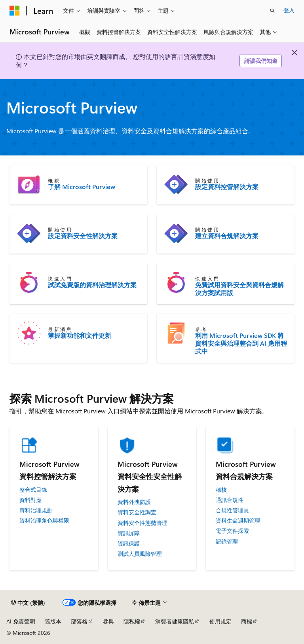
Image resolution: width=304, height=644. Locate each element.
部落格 (79, 621)
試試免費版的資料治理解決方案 (92, 285)
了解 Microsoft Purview (82, 187)
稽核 (221, 490)
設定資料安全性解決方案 (83, 236)
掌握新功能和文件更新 (80, 335)
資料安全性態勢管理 (142, 523)
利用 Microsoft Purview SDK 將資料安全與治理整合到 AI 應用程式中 (241, 343)
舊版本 (53, 621)
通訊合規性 (230, 500)
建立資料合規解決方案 (227, 236)
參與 (108, 621)
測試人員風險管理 (140, 554)
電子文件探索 (232, 531)
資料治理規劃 (36, 510)
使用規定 (220, 621)
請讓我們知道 (261, 61)
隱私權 (132, 621)
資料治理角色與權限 (44, 521)
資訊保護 (129, 544)
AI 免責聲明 (21, 621)
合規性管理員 (232, 510)
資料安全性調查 (137, 512)
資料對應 (30, 500)
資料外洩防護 (134, 502)
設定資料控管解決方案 (227, 187)
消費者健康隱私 (175, 621)
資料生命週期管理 (238, 521)
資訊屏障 (129, 533)
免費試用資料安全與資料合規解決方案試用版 (239, 289)
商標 (247, 621)
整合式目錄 (33, 490)
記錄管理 (227, 542)
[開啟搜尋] (272, 11)
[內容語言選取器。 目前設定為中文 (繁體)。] (28, 603)
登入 (289, 10)
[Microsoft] (15, 11)
